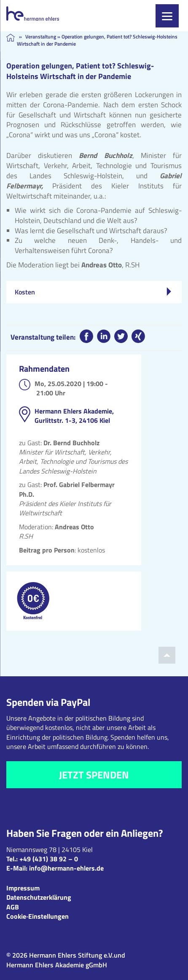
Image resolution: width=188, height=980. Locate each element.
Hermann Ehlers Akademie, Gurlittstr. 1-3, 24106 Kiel (74, 416)
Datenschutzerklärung (39, 897)
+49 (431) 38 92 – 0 (49, 859)
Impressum (23, 888)
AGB (13, 907)
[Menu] (167, 16)
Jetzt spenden (94, 775)
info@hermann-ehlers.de (66, 868)
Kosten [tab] (93, 292)
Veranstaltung (41, 37)
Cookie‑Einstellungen (38, 916)
